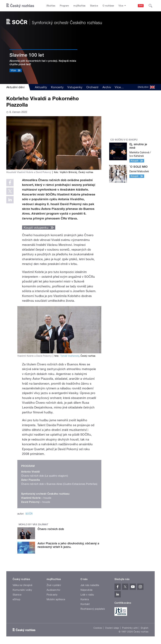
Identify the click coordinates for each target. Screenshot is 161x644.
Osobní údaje (112, 628)
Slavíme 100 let (27, 55)
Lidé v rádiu (87, 595)
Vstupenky (75, 87)
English (145, 628)
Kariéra (85, 599)
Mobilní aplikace (56, 599)
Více (119, 87)
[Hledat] (150, 6)
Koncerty (57, 87)
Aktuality (41, 87)
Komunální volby (22, 590)
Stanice (94, 6)
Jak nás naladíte (90, 585)
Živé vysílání (54, 585)
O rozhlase (108, 6)
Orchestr (92, 87)
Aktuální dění (15, 87)
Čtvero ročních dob (51, 529)
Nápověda (86, 590)
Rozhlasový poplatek (93, 609)
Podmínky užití (130, 628)
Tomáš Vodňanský (70, 356)
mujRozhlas (79, 6)
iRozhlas (51, 6)
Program (64, 6)
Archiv (107, 87)
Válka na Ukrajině (22, 585)
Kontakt (85, 604)
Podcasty (52, 595)
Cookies (98, 628)
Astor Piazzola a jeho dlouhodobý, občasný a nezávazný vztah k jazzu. (68, 545)
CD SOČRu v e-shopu (124, 140)
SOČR (29, 514)
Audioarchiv (53, 590)
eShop (16, 599)
